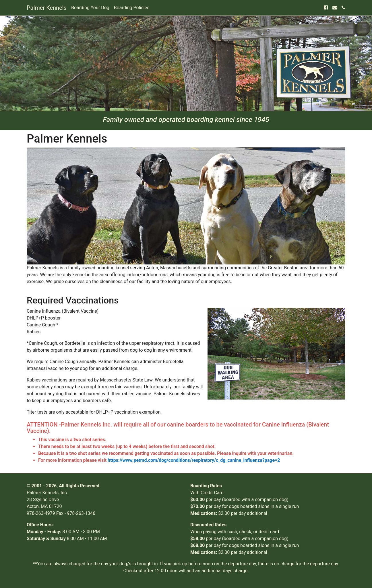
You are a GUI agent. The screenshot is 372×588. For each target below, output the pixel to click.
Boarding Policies (132, 8)
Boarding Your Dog (90, 8)
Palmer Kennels (47, 8)
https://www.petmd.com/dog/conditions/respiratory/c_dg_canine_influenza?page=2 (194, 460)
